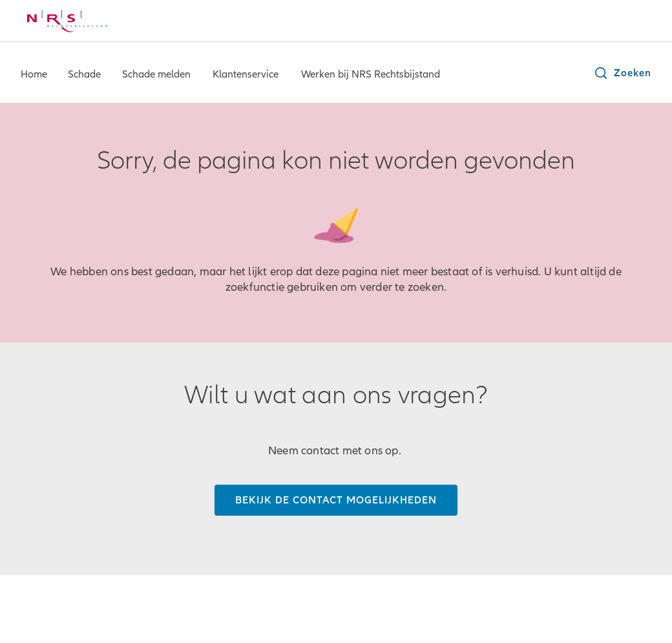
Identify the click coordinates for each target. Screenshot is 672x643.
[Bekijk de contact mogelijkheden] (336, 500)
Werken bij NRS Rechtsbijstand (371, 74)
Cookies (301, 604)
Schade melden (156, 74)
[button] (622, 73)
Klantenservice (246, 74)
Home (34, 74)
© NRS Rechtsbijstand (70, 604)
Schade (84, 74)
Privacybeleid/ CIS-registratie (201, 604)
